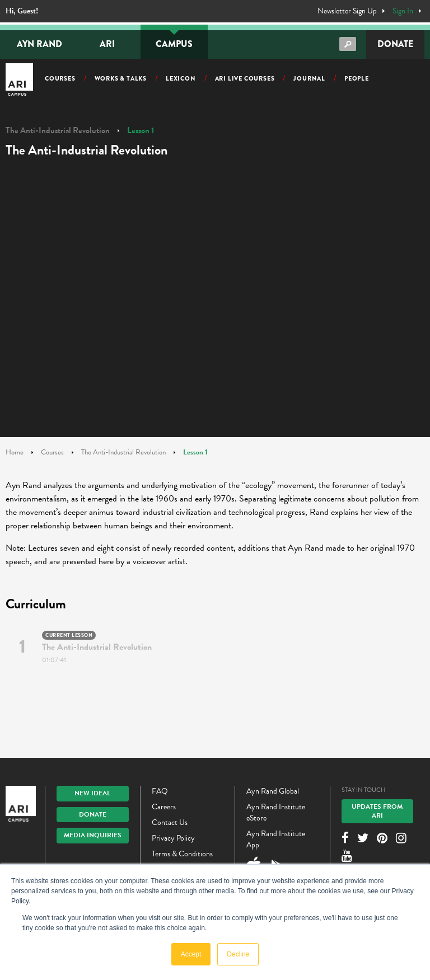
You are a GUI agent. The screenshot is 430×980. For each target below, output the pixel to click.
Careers (164, 807)
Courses (60, 78)
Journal (309, 78)
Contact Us (170, 822)
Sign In (403, 11)
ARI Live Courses (245, 78)
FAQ (160, 791)
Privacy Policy (173, 838)
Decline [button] (238, 954)
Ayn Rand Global (273, 791)
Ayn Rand (39, 44)
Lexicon (181, 78)
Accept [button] (191, 954)
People (357, 78)
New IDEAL (92, 793)
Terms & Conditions (182, 854)
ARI (107, 44)
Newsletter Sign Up (347, 11)
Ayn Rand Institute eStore (276, 812)
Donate (395, 44)
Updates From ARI (377, 811)
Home (15, 453)
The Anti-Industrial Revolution (58, 131)
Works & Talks (121, 78)
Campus (174, 44)
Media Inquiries (93, 835)
